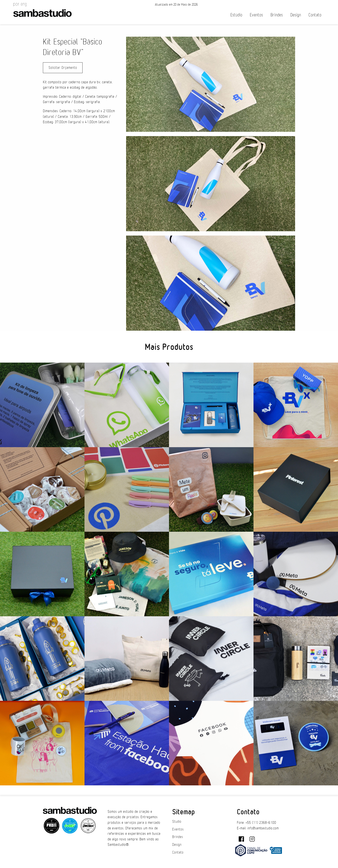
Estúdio (236, 15)
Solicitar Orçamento (63, 68)
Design (296, 15)
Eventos (256, 15)
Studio (177, 822)
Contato (315, 15)
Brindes (277, 15)
